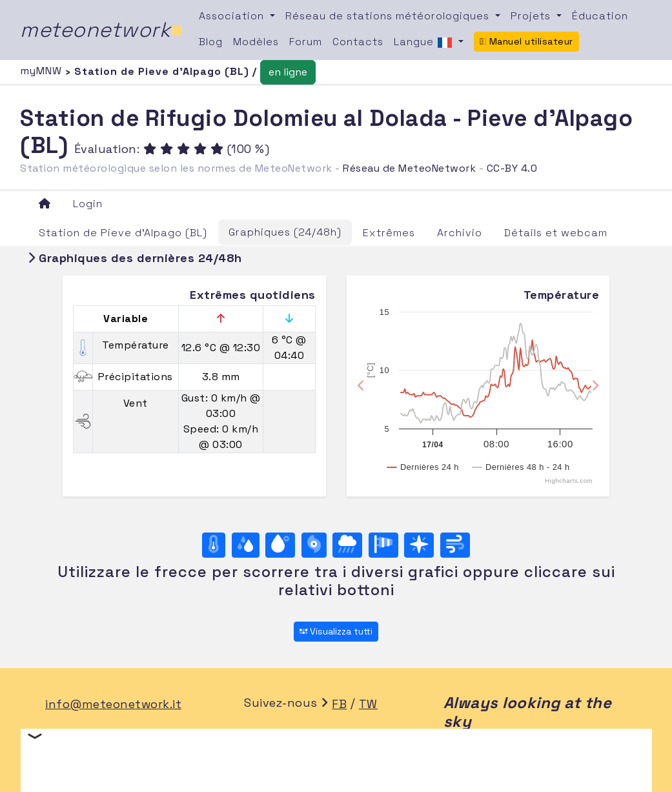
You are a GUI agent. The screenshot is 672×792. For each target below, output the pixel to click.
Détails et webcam (556, 233)
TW (368, 704)
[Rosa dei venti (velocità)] (383, 545)
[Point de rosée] (280, 545)
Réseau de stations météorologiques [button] (389, 16)
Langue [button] (425, 43)
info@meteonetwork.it (113, 704)
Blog (211, 42)
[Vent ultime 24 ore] (455, 545)
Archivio (460, 233)
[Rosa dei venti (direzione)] (419, 545)
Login (88, 204)
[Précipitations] (347, 545)
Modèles (256, 42)
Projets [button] (532, 16)
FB (339, 704)
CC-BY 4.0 (512, 168)
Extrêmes (389, 233)
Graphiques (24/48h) (285, 232)
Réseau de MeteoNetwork (409, 168)
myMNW (43, 71)
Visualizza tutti (336, 631)
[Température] (214, 545)
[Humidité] (246, 545)
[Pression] (314, 545)
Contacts (358, 42)
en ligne (288, 72)
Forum (306, 42)
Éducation (600, 16)
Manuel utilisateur (526, 41)
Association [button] (233, 16)
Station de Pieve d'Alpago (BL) (123, 233)
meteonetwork (102, 30)
